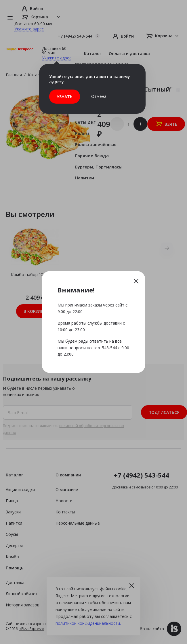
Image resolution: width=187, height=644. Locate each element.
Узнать (65, 97)
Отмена (99, 96)
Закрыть (136, 281)
